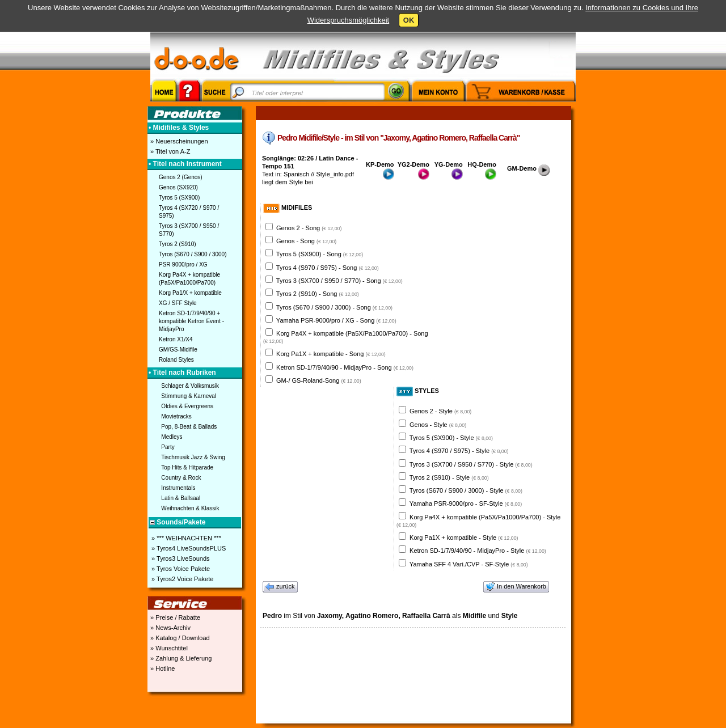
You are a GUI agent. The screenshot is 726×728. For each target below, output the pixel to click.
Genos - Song (306, 241)
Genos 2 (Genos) (181, 177)
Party (168, 447)
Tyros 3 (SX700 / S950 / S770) (189, 230)
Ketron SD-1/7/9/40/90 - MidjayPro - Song (345, 367)
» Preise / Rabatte (174, 617)
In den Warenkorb (516, 587)
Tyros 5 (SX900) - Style (451, 438)
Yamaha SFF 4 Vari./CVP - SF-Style (469, 564)
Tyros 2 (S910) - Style (449, 477)
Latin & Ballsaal (181, 498)
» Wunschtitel (168, 648)
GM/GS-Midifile (178, 350)
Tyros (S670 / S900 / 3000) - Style (466, 490)
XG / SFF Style (178, 303)
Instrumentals (178, 488)
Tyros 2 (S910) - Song (318, 294)
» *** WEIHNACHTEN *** (185, 538)
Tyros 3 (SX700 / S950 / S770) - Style (471, 464)
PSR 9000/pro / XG (183, 264)
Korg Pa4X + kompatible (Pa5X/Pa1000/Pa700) (189, 279)
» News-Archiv (170, 628)
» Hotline (162, 668)
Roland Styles (176, 360)
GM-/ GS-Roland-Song (319, 380)
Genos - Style (438, 425)
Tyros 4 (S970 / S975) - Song (328, 268)
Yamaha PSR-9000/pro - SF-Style (466, 503)
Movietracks (176, 416)
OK (409, 20)
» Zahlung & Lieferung (180, 658)
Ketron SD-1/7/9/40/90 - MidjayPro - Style (478, 551)
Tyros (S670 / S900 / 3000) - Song (334, 307)
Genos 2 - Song (309, 228)
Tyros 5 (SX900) (179, 198)
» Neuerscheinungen (178, 141)
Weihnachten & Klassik (190, 508)
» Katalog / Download (179, 638)
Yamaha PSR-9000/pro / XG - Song (336, 320)
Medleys (172, 437)
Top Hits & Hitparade (187, 467)
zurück (280, 587)
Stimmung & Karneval (189, 396)
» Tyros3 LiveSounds (180, 558)
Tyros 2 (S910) (178, 244)
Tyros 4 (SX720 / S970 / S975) (189, 212)
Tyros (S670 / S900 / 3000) (193, 254)
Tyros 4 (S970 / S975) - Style (459, 451)
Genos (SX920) (178, 187)
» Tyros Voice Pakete (180, 569)
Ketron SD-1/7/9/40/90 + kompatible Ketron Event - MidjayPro (191, 321)
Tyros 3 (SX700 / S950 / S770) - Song (339, 281)
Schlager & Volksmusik (190, 386)
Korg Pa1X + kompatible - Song (331, 354)
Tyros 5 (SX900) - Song (320, 254)
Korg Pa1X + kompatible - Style (464, 537)
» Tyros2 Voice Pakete (181, 579)
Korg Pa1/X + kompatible (190, 293)
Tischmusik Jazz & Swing (193, 457)
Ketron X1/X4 (176, 339)
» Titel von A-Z (169, 151)
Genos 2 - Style (440, 411)
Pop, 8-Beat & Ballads (189, 427)
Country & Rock (181, 478)
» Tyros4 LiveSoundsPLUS (188, 548)
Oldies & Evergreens (187, 406)
